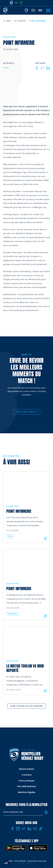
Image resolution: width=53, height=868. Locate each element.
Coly (10, 536)
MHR (9, 21)
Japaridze (13, 614)
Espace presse (26, 769)
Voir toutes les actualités (26, 706)
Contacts (27, 775)
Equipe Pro (10, 37)
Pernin (6, 68)
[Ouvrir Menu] (48, 10)
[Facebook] (37, 68)
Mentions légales (27, 792)
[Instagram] (18, 829)
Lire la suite (45, 538)
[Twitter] (42, 68)
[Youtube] (35, 829)
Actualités (20, 21)
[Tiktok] (41, 829)
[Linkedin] (48, 68)
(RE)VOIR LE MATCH (26, 412)
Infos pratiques (27, 781)
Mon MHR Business (27, 786)
